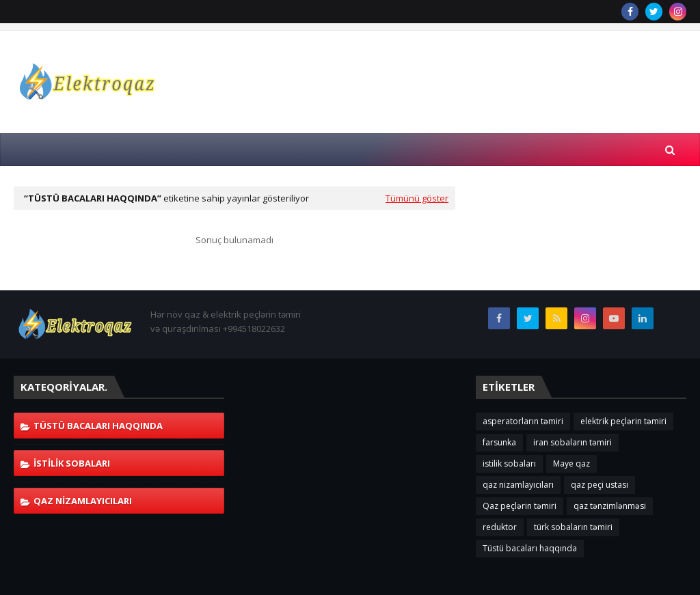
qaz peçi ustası (600, 485)
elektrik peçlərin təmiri (623, 421)
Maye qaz (571, 463)
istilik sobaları (72, 463)
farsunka (499, 442)
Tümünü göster (417, 198)
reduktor (500, 527)
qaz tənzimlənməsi (610, 506)
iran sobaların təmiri (573, 442)
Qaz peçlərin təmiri (520, 506)
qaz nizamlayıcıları (83, 501)
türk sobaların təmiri (573, 527)
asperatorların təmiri (523, 421)
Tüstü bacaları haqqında (98, 426)
